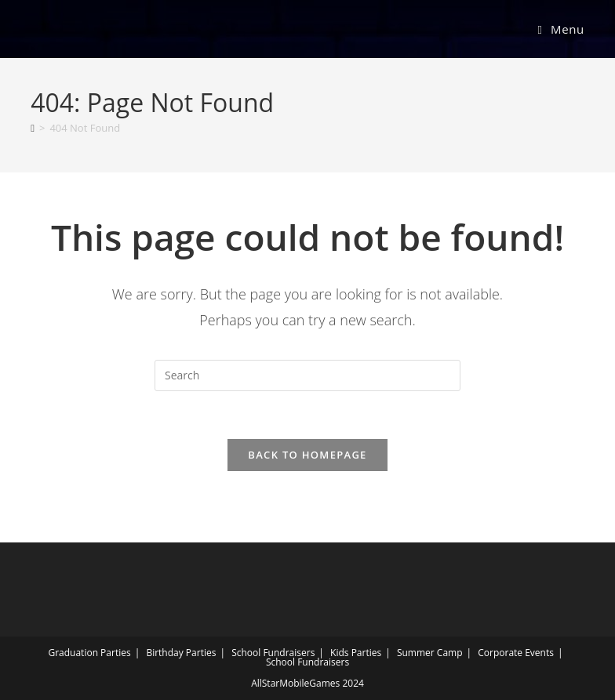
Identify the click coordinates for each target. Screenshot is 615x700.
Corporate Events (516, 653)
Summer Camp (430, 653)
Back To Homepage (307, 455)
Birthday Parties (181, 653)
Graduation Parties (89, 653)
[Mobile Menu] (560, 29)
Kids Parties (356, 653)
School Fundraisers (273, 653)
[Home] (33, 128)
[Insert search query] (307, 375)
